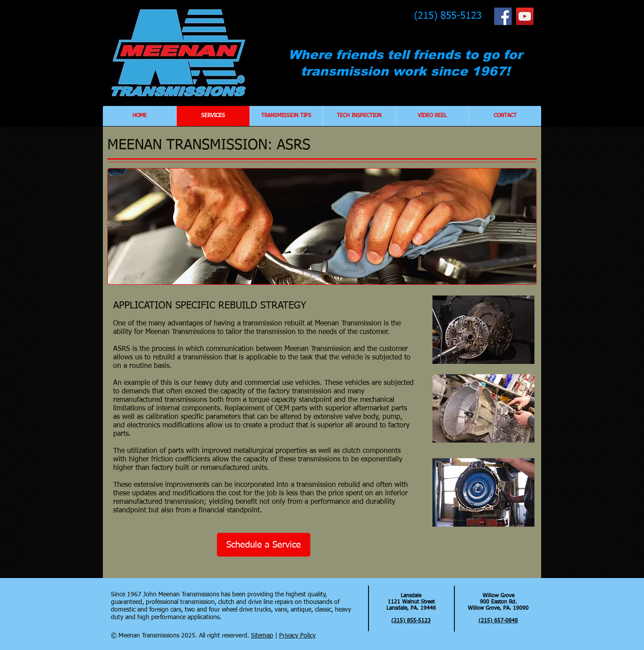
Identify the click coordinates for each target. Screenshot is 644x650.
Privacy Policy (297, 636)
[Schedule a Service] (264, 545)
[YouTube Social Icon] (525, 16)
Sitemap (262, 636)
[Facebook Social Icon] (503, 16)
